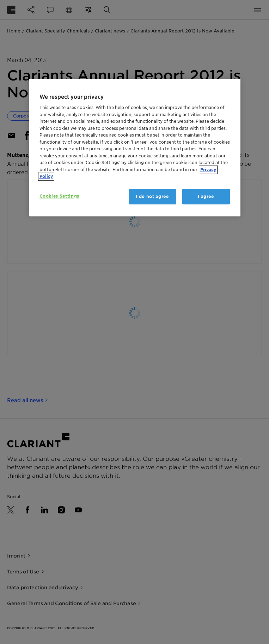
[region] (135, 148)
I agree (206, 196)
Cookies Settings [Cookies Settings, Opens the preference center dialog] (59, 196)
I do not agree (152, 196)
